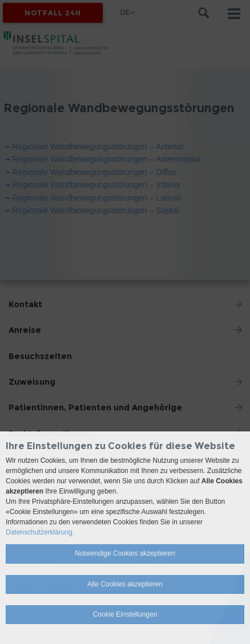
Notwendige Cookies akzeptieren (125, 553)
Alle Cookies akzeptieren (125, 584)
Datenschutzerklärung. (40, 532)
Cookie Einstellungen (125, 614)
